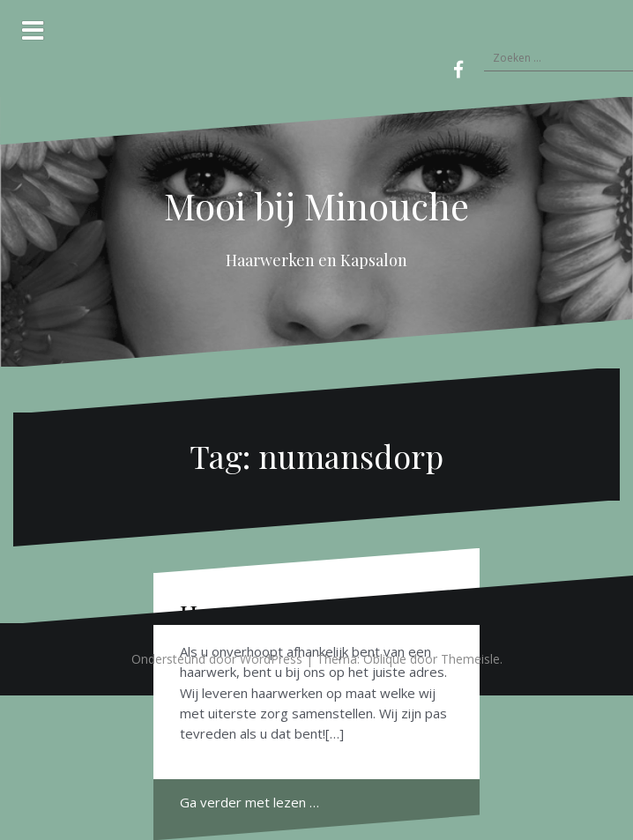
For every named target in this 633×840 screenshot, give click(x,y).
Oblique (385, 659)
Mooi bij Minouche (316, 205)
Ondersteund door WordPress (217, 659)
